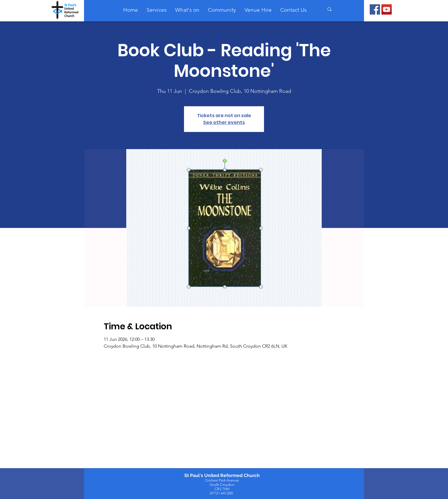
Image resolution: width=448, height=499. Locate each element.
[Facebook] (375, 9)
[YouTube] (387, 9)
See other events (224, 122)
